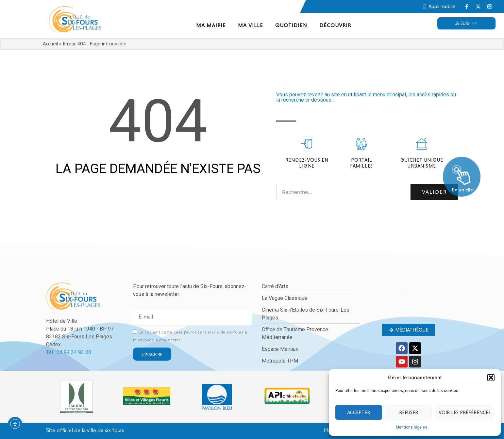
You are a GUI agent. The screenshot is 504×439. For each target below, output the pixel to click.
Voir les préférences (465, 413)
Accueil (50, 44)
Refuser (409, 413)
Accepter (359, 413)
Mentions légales (412, 427)
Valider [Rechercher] (434, 192)
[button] (491, 378)
